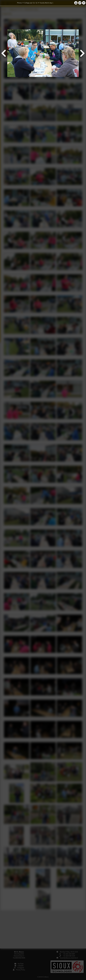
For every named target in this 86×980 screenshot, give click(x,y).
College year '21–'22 (31, 3)
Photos (20, 3)
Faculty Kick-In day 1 (46, 3)
